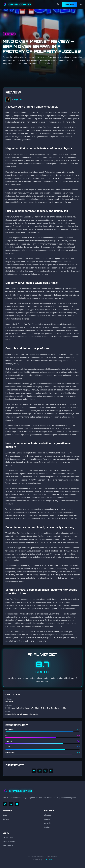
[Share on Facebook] (40, 771)
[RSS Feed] (11, 804)
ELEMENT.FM (48, 860)
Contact (47, 827)
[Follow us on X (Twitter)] (5, 804)
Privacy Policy (8, 837)
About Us (48, 815)
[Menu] (81, 4)
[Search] (58, 4)
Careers (47, 819)
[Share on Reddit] (45, 771)
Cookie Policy (8, 845)
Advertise (48, 823)
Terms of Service (9, 841)
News (5, 815)
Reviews (6, 819)
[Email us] (17, 804)
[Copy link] (51, 771)
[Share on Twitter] (34, 771)
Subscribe (69, 4)
